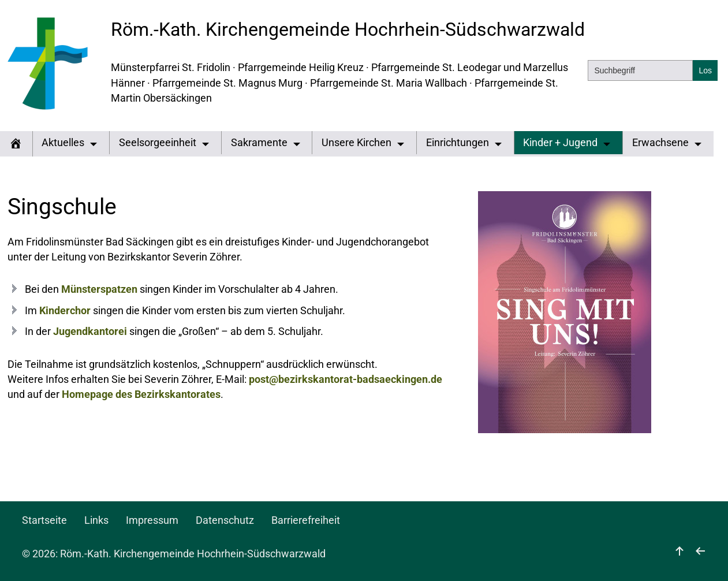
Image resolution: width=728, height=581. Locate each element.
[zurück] (700, 554)
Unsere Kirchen (356, 143)
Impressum (152, 520)
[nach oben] (680, 554)
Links (96, 520)
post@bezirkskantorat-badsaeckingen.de (346, 379)
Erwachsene (660, 143)
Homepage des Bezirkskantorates (141, 394)
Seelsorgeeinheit (158, 143)
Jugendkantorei (90, 332)
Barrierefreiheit (306, 520)
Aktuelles (63, 143)
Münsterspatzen (99, 289)
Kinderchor (65, 311)
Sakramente (259, 143)
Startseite (44, 520)
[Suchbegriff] (640, 70)
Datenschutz (225, 520)
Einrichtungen (458, 143)
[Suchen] (705, 70)
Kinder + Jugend (560, 143)
